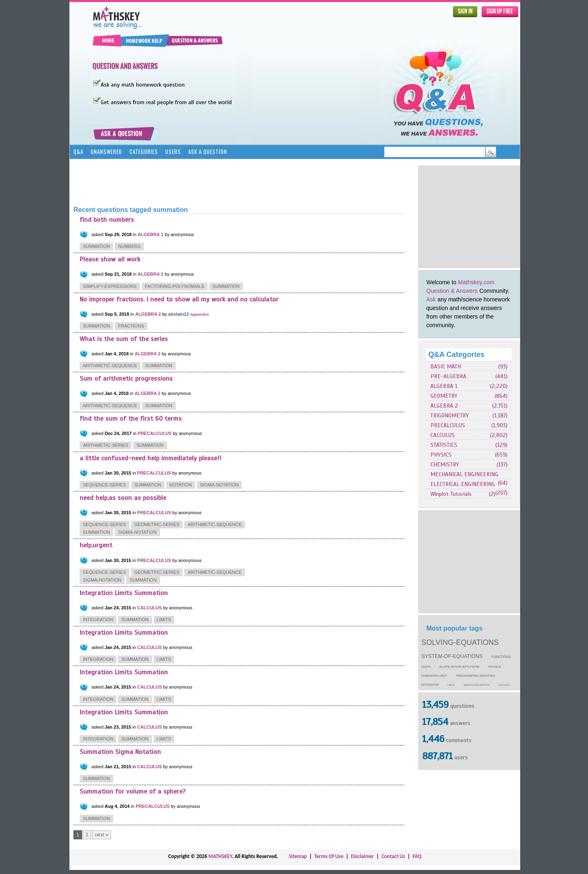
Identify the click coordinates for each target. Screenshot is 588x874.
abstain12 (179, 314)
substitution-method (477, 685)
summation (96, 246)
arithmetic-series (106, 445)
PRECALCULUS (448, 425)
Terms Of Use (329, 856)
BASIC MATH (446, 367)
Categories (144, 152)
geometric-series (157, 524)
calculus (504, 685)
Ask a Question (208, 152)
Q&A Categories (456, 355)
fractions (131, 326)
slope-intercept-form (459, 667)
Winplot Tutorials (451, 494)
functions (501, 657)
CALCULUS (443, 435)
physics (495, 667)
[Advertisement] (469, 216)
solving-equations (460, 642)
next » (101, 835)
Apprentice (200, 314)
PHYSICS (441, 455)
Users (173, 152)
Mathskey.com (476, 282)
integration (430, 685)
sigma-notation (219, 485)
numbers (129, 246)
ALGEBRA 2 (444, 406)
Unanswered (106, 152)
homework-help (434, 676)
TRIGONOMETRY (450, 416)
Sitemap (298, 856)
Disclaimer (362, 856)
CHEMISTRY (445, 465)
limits (451, 685)
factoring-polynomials (175, 286)
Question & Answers (452, 291)
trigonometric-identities (475, 676)
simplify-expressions (110, 286)
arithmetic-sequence (110, 366)
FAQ (417, 856)
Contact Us (393, 856)
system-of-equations (452, 656)
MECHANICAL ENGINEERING (464, 474)
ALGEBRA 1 (444, 386)
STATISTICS (444, 445)
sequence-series (105, 485)
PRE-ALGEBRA (448, 376)
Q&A (78, 152)
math (426, 667)
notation (181, 485)
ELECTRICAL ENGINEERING (463, 484)
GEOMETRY (444, 396)
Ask (431, 299)
